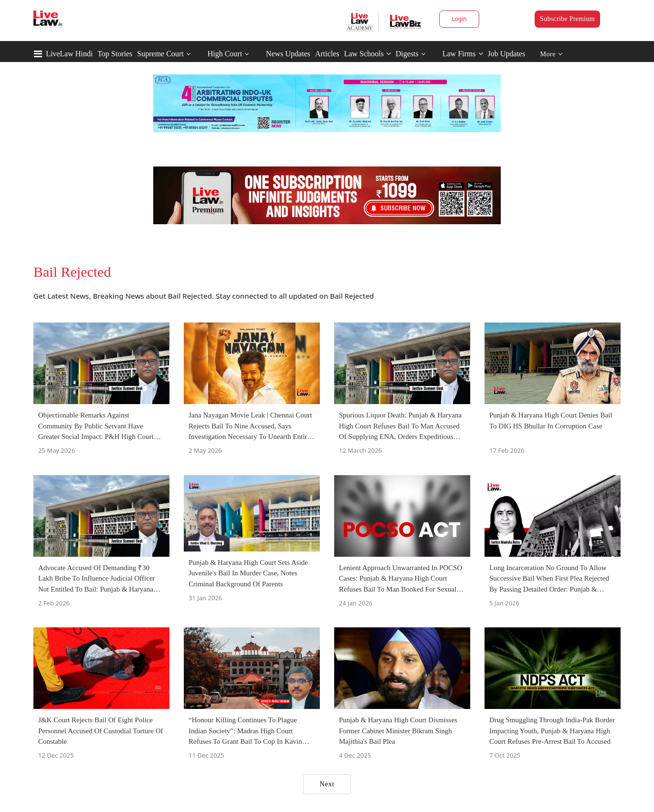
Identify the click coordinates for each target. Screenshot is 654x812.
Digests (407, 54)
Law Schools (368, 54)
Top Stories (115, 54)
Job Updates (507, 54)
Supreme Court (160, 54)
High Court (225, 54)
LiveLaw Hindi (69, 54)
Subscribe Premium (567, 19)
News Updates (288, 54)
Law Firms (463, 54)
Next (327, 784)
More (552, 54)
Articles (327, 54)
